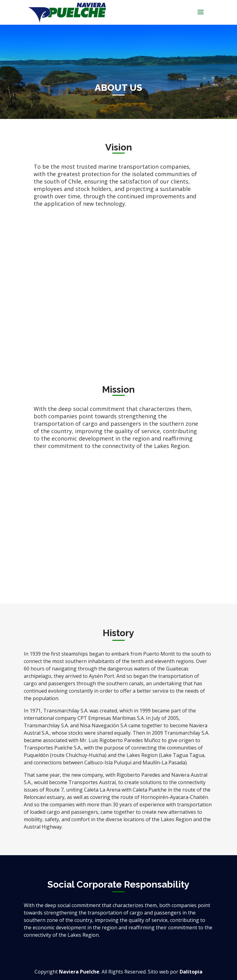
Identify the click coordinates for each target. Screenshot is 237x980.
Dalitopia (191, 972)
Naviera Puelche (79, 972)
